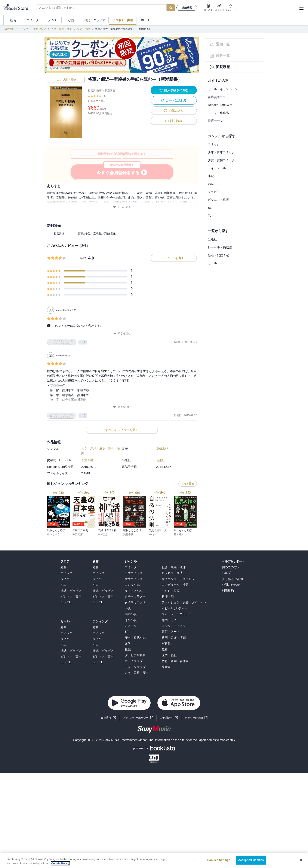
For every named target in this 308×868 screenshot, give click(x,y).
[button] (196, 718)
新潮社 (161, 460)
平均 (83, 258)
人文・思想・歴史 (62, 29)
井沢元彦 (78, 534)
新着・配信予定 (218, 255)
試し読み (174, 121)
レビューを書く (97, 101)
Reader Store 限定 (220, 105)
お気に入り (174, 111)
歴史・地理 (83, 29)
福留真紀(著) (95, 91)
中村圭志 (103, 534)
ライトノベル (217, 168)
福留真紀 (59, 234)
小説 (211, 176)
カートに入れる (174, 101)
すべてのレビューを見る (122, 430)
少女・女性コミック (221, 160)
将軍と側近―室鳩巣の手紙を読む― (98, 234)
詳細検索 (187, 8)
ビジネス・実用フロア (33, 29)
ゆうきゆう (53, 534)
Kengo (152, 534)
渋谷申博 (128, 534)
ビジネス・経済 (218, 200)
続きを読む (122, 333)
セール (212, 263)
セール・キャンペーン (223, 89)
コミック (214, 144)
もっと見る (122, 207)
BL (210, 208)
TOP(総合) (9, 29)
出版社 (212, 239)
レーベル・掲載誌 (220, 247)
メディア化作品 (218, 113)
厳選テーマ (215, 121)
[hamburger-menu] (301, 8)
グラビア (214, 192)
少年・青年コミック (221, 152)
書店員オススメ (218, 97)
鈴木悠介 (179, 534)
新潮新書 (110, 91)
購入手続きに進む (174, 90)
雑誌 (211, 184)
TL (210, 216)
